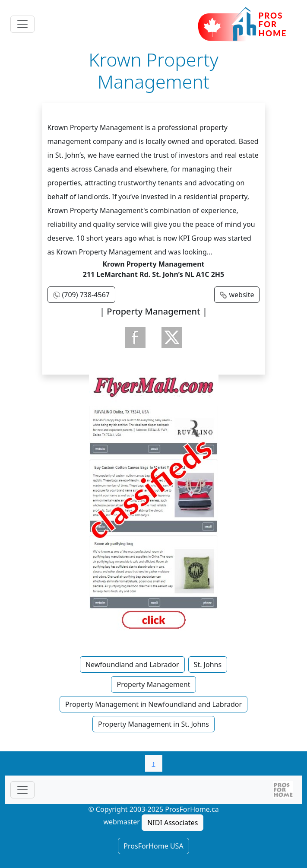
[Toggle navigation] (22, 24)
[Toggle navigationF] (22, 790)
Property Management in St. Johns (153, 724)
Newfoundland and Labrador (132, 665)
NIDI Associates (172, 823)
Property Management (153, 684)
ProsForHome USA (153, 846)
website (241, 295)
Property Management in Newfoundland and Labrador (153, 704)
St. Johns (208, 665)
